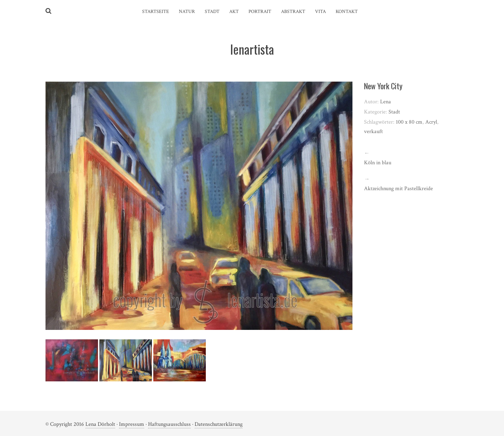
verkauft (373, 132)
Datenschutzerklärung (219, 424)
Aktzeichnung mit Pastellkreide (398, 189)
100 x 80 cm (409, 122)
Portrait (260, 12)
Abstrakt (293, 12)
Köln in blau (378, 163)
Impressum (132, 424)
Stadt (212, 12)
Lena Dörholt (100, 424)
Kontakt (347, 12)
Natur (187, 12)
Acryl (431, 122)
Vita (320, 12)
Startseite (156, 12)
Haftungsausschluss (169, 424)
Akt (234, 12)
